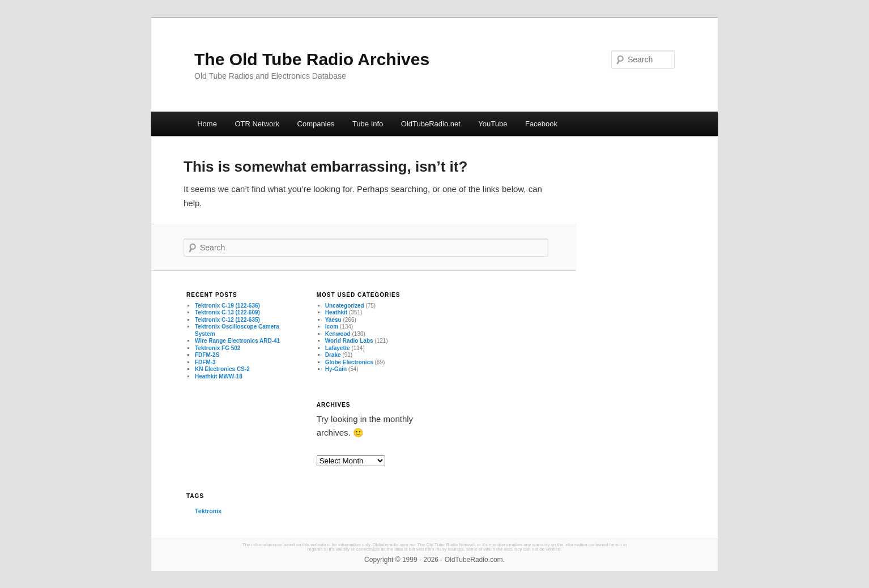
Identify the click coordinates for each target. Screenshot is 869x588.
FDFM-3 (205, 362)
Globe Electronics (349, 362)
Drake (333, 355)
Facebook (541, 124)
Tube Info (368, 124)
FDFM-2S (207, 355)
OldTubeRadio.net (431, 124)
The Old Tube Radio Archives (312, 59)
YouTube (493, 124)
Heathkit (336, 312)
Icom (332, 327)
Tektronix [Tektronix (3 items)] (208, 511)
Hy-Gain (336, 369)
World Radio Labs (349, 341)
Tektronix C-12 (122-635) (227, 320)
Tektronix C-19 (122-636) (227, 306)
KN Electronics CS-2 (222, 369)
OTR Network (257, 124)
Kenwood (338, 334)
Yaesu (333, 320)
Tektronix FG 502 (218, 348)
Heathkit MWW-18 (219, 376)
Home (207, 124)
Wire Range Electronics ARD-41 (237, 341)
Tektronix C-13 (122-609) (227, 312)
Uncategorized (345, 306)
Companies (316, 124)
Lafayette (338, 348)
